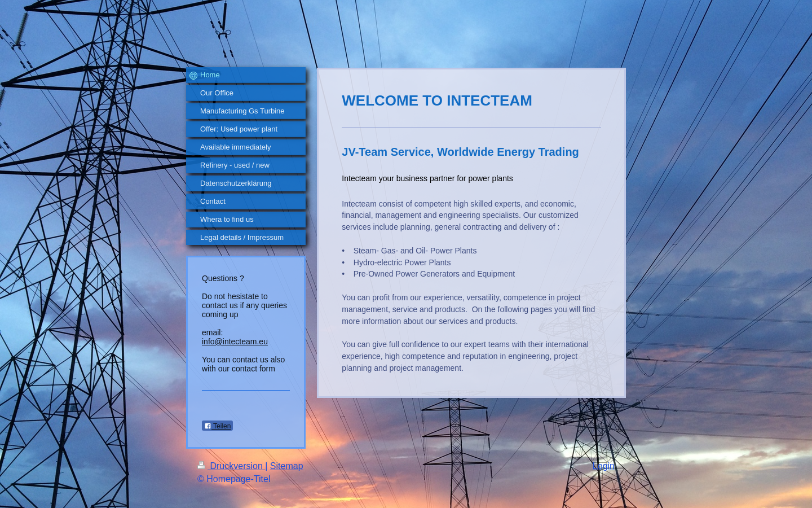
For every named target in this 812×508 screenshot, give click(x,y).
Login (604, 466)
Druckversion (231, 466)
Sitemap (287, 466)
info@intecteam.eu (235, 341)
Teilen (217, 426)
